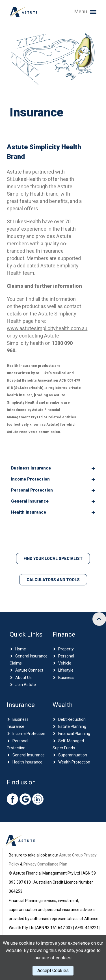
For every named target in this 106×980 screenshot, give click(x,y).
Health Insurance (27, 762)
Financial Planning (74, 734)
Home (21, 649)
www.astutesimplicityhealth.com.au (47, 328)
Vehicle (65, 663)
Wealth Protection (74, 762)
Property (66, 649)
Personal (66, 656)
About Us (23, 678)
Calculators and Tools (53, 580)
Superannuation (73, 755)
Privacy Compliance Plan (45, 864)
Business (66, 678)
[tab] (53, 468)
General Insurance (29, 755)
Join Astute (26, 685)
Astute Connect (29, 670)
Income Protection (29, 734)
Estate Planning (72, 726)
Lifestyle (66, 670)
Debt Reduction (72, 719)
